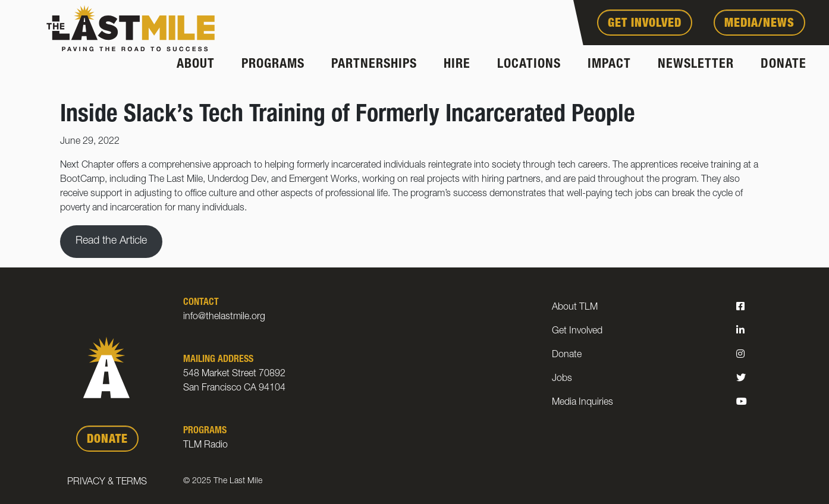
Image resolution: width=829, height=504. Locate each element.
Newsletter (696, 65)
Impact (609, 65)
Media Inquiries (583, 403)
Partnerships (374, 65)
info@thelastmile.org (224, 317)
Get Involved (645, 24)
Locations (529, 65)
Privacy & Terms (107, 483)
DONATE (107, 440)
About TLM (575, 308)
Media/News (759, 24)
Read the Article (111, 241)
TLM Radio (205, 446)
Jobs (562, 379)
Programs (273, 65)
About (196, 65)
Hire (457, 65)
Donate (784, 65)
